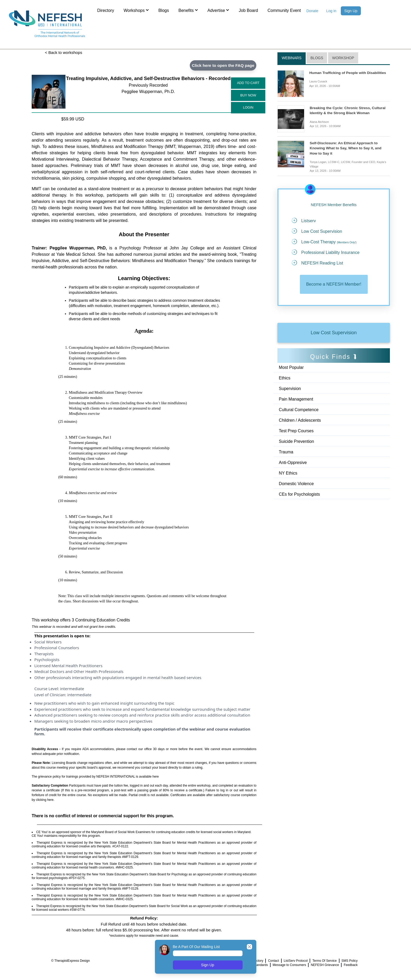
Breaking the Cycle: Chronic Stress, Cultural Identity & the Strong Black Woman (349, 110)
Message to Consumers (289, 965)
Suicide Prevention (296, 442)
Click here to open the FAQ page (222, 65)
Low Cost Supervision (334, 333)
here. (51, 800)
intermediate (72, 689)
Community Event (284, 10)
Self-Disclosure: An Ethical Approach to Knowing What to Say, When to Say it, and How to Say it (346, 148)
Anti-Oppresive (293, 463)
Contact (273, 961)
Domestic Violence (296, 484)
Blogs (164, 10)
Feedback (351, 965)
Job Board (248, 10)
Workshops (136, 10)
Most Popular (291, 368)
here (156, 777)
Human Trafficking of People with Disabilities (349, 73)
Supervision (290, 389)
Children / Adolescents (300, 421)
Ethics (285, 379)
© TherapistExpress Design (70, 961)
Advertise (218, 10)
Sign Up (351, 11)
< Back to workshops (64, 53)
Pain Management (296, 400)
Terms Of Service (324, 961)
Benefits (188, 10)
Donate (312, 11)
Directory (106, 10)
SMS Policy (350, 961)
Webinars (292, 58)
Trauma (286, 453)
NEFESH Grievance (325, 965)
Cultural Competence (299, 410)
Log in (331, 11)
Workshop (343, 58)
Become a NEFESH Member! (334, 285)
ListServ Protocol (296, 961)
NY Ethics (288, 474)
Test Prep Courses (296, 432)
